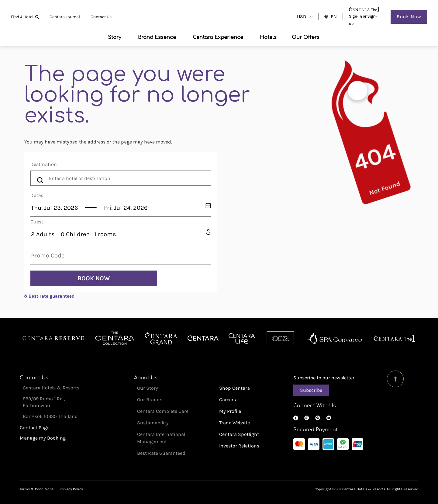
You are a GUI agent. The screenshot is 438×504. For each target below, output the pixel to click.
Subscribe (311, 390)
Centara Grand (161, 338)
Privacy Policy (71, 489)
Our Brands (150, 400)
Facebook (296, 418)
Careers (228, 400)
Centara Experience (218, 37)
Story (115, 37)
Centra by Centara (242, 338)
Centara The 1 (394, 338)
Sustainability (153, 423)
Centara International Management (161, 438)
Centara (203, 338)
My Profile (230, 411)
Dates (37, 195)
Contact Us (101, 17)
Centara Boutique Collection (115, 338)
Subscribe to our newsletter (324, 378)
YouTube (329, 418)
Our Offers (306, 37)
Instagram (307, 418)
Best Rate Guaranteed (161, 453)
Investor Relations (239, 446)
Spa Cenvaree (334, 338)
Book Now (409, 17)
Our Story (148, 388)
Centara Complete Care (163, 411)
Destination (44, 164)
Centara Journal (65, 17)
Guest (37, 222)
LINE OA (318, 418)
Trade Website (235, 423)
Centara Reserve (53, 338)
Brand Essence (157, 37)
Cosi (280, 338)
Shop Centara (235, 388)
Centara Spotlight (239, 434)
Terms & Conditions (37, 489)
